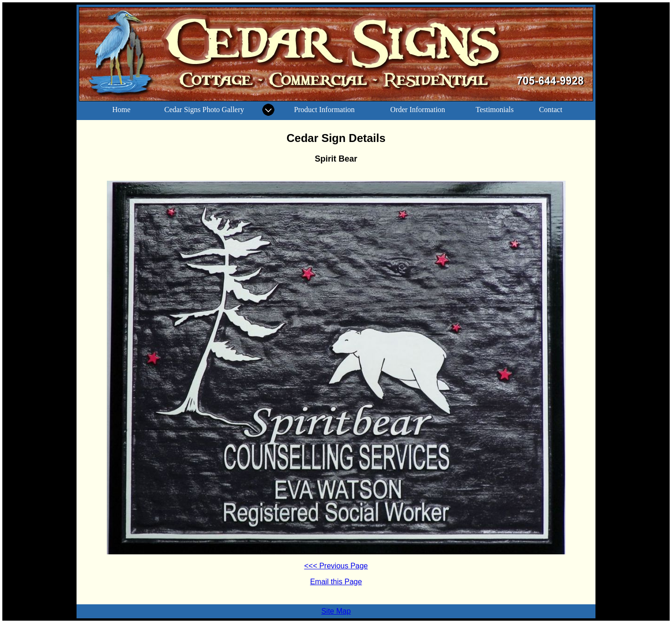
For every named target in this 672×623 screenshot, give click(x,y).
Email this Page (336, 582)
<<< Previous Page (336, 566)
